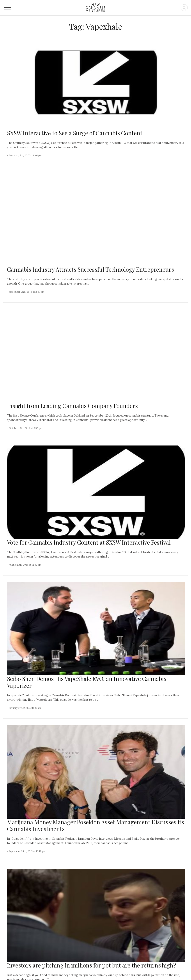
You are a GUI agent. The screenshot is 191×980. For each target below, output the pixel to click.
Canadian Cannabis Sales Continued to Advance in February (32, 889)
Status (159, 967)
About (61, 967)
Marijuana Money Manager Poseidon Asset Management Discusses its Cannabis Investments (95, 649)
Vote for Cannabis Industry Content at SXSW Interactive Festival (89, 366)
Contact (75, 967)
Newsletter (92, 967)
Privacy (127, 967)
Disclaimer (143, 967)
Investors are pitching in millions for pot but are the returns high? (91, 789)
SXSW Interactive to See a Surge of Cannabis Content (75, 133)
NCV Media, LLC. (42, 967)
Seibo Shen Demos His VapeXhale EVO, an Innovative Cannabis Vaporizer (87, 506)
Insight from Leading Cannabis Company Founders (72, 230)
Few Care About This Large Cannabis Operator (32, 925)
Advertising (110, 967)
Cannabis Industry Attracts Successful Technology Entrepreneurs (90, 181)
